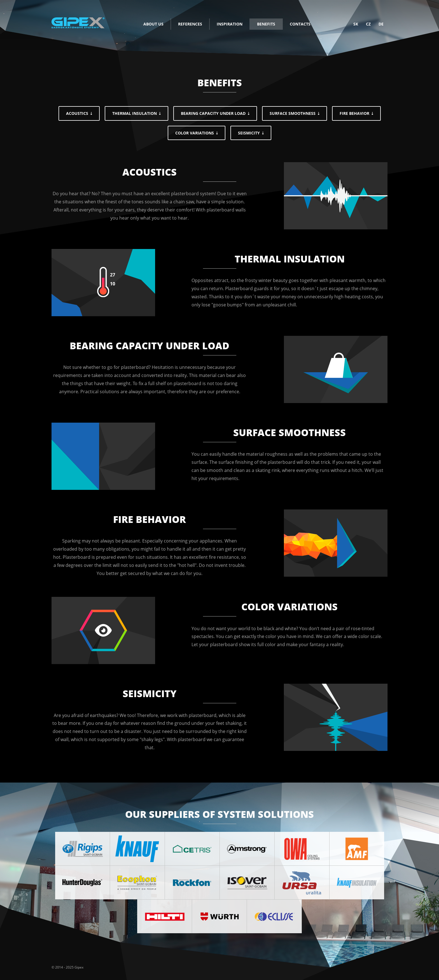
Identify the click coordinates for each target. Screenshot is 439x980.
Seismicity (249, 133)
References (190, 24)
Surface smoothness (293, 113)
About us (153, 24)
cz (368, 24)
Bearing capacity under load (213, 113)
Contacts (300, 24)
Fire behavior (354, 113)
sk (356, 24)
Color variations (195, 133)
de (381, 24)
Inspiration (230, 24)
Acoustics (77, 113)
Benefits (266, 24)
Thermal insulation (135, 113)
